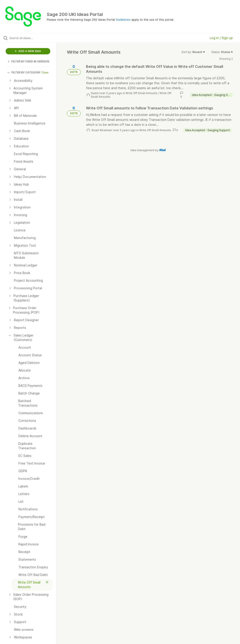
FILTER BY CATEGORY (24, 72)
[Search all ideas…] (30, 38)
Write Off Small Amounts (141, 93)
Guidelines (123, 20)
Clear (45, 72)
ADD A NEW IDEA (28, 51)
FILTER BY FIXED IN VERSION (28, 61)
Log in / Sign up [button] (221, 38)
